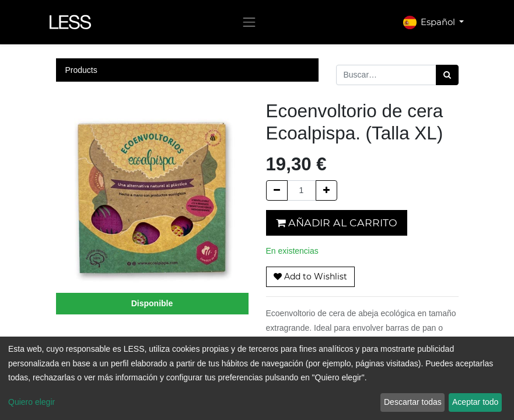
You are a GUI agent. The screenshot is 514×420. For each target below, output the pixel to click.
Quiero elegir (32, 402)
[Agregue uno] (326, 190)
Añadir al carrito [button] (337, 223)
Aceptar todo (475, 402)
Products (81, 70)
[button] (310, 277)
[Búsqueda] (447, 75)
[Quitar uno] (277, 190)
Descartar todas (413, 402)
